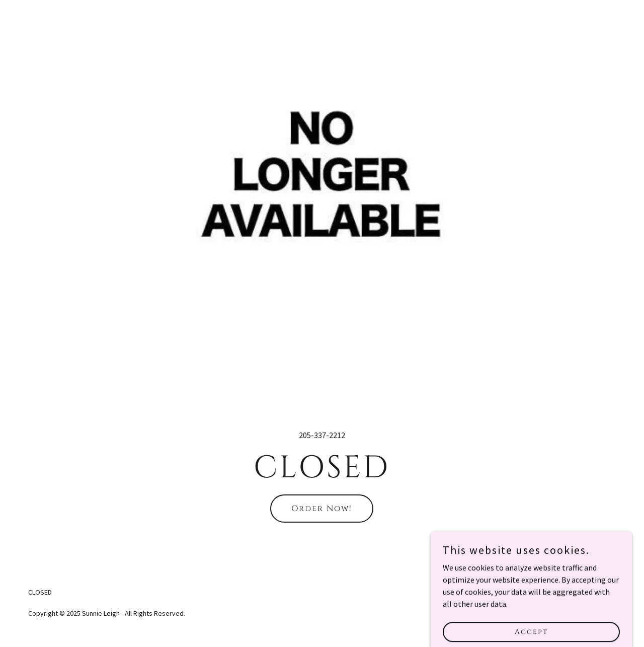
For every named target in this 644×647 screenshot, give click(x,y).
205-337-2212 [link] (322, 435)
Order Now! (322, 509)
